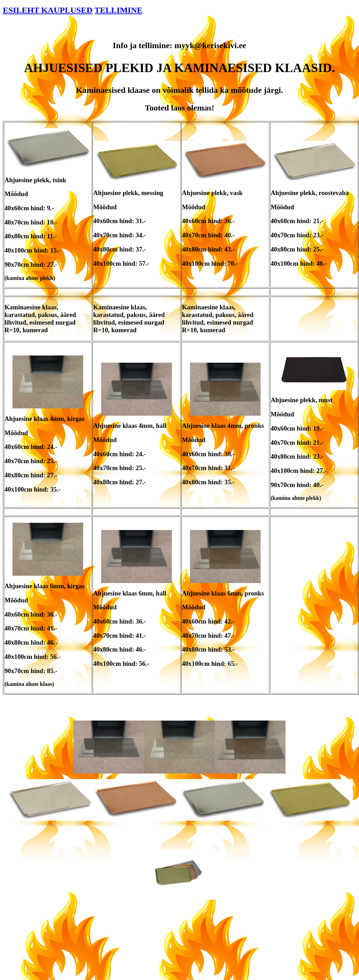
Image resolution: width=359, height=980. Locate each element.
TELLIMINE (119, 10)
